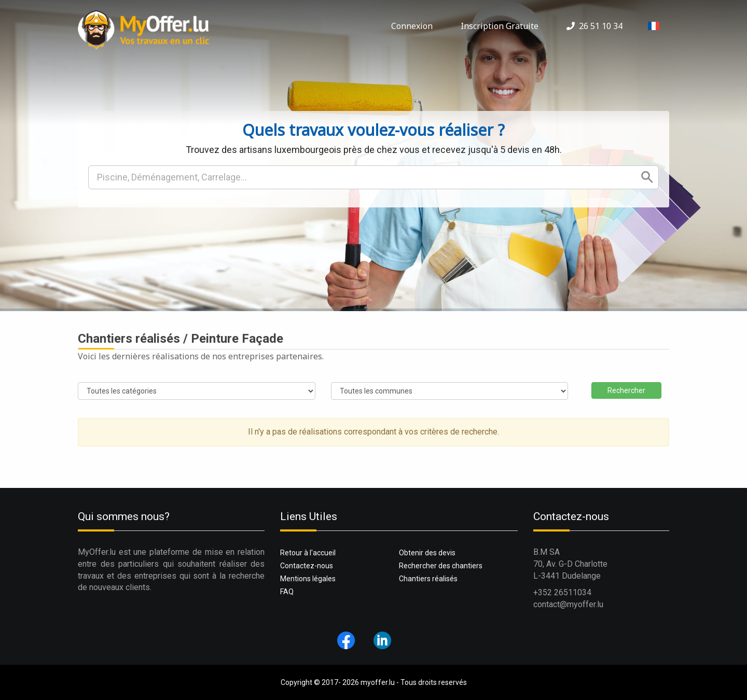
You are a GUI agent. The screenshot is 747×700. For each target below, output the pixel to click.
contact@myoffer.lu (568, 604)
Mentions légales (308, 579)
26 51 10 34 (594, 26)
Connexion (412, 26)
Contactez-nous (307, 566)
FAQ (287, 592)
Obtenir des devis (427, 553)
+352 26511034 (562, 592)
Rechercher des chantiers (441, 566)
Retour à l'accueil (308, 553)
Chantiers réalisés (428, 579)
